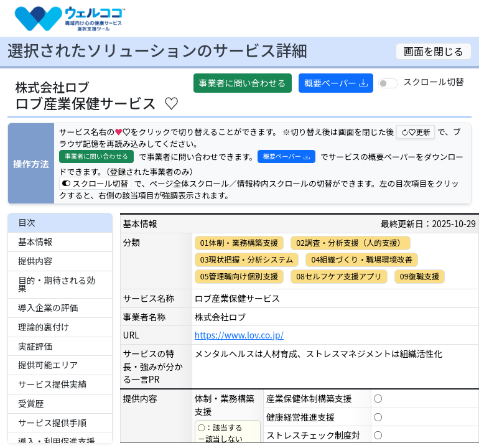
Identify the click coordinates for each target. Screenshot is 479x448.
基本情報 (35, 241)
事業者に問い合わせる (243, 83)
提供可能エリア (48, 365)
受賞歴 (31, 403)
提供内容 (35, 261)
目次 (27, 222)
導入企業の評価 (48, 307)
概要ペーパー (336, 83)
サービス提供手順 (52, 422)
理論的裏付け (44, 327)
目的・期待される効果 (57, 284)
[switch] (388, 83)
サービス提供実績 (52, 384)
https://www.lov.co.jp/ (239, 335)
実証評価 (35, 346)
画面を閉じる (434, 51)
